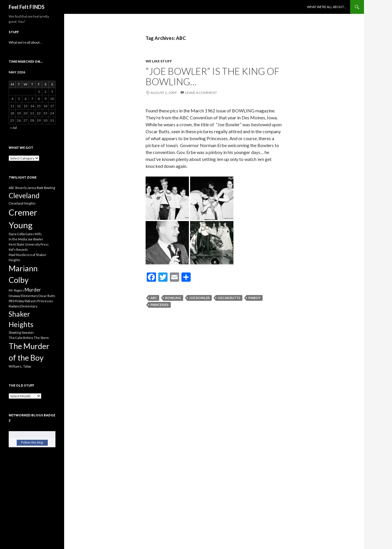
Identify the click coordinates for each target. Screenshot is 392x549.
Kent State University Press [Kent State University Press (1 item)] (29, 244)
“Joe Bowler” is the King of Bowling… (212, 76)
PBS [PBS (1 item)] (11, 301)
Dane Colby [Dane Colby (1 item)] (17, 234)
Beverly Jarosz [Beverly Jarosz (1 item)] (26, 188)
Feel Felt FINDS (27, 7)
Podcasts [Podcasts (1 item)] (31, 301)
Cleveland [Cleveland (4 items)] (24, 195)
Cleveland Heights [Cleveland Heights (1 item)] (22, 203)
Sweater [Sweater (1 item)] (28, 332)
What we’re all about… (327, 7)
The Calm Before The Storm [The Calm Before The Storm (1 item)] (29, 338)
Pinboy (254, 298)
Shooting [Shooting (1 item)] (15, 332)
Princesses (160, 305)
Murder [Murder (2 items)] (33, 290)
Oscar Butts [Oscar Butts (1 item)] (47, 296)
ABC (154, 298)
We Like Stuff (159, 61)
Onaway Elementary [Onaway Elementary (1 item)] (23, 296)
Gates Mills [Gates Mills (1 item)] (34, 234)
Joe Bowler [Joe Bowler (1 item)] (36, 239)
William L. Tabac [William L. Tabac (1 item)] (20, 366)
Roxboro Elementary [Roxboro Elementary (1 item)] (23, 306)
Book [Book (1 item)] (40, 188)
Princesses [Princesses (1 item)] (45, 301)
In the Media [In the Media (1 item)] (18, 239)
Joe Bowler (199, 298)
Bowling (173, 298)
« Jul (13, 128)
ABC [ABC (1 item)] (12, 188)
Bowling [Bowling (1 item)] (50, 188)
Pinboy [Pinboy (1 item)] (19, 301)
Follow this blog (32, 442)
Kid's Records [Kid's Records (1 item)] (18, 250)
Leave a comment (201, 93)
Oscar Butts (229, 298)
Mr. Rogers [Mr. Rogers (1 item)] (16, 290)
